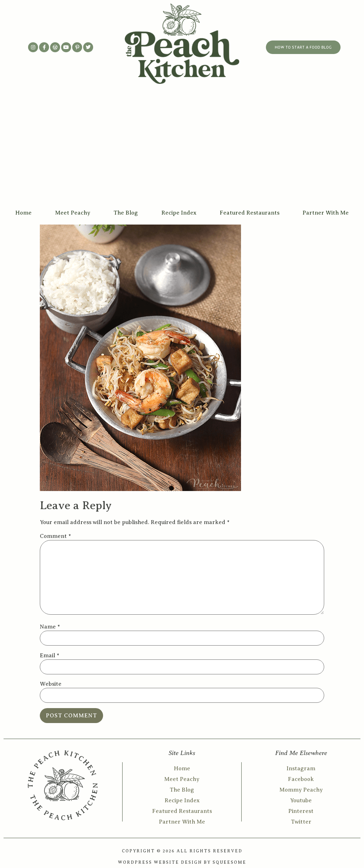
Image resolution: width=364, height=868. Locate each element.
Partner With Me (326, 213)
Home (23, 213)
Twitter (301, 822)
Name (50, 627)
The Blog (126, 213)
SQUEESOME (229, 862)
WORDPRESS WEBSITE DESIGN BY (165, 862)
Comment (55, 536)
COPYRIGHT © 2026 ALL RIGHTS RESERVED (182, 851)
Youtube (301, 800)
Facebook (301, 779)
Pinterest (301, 811)
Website (51, 684)
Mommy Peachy (301, 790)
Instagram (301, 769)
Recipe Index (179, 213)
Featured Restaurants (250, 213)
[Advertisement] (182, 151)
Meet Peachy (73, 213)
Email (49, 656)
